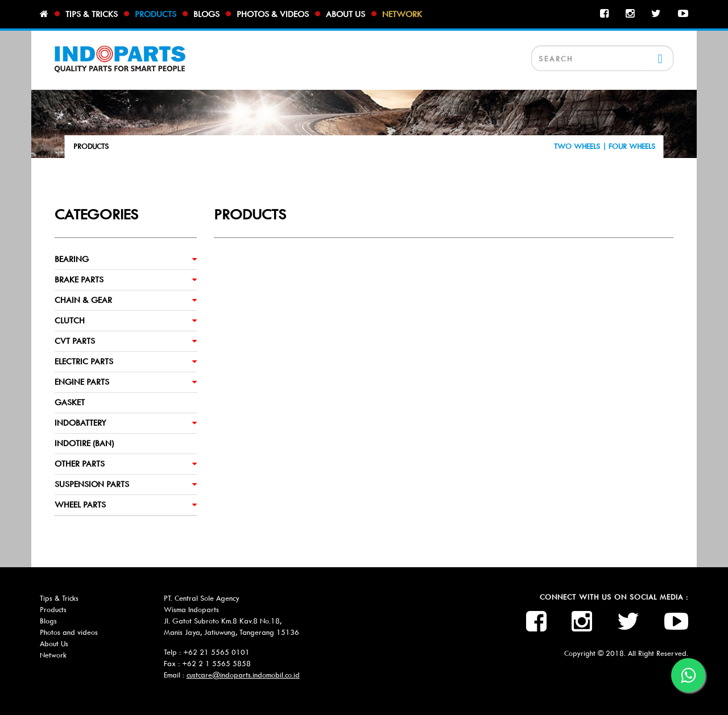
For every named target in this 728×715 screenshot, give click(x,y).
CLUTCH (70, 321)
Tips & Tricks (59, 598)
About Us (54, 644)
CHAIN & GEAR (83, 300)
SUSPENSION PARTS (92, 484)
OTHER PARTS (80, 464)
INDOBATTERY (80, 423)
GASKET (70, 402)
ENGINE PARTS (82, 382)
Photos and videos (69, 632)
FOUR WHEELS (632, 146)
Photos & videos (273, 14)
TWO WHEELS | (581, 146)
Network (402, 14)
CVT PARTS (75, 341)
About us (346, 14)
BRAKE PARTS (79, 280)
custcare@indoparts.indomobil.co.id (243, 675)
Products (156, 14)
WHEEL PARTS (80, 505)
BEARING (72, 259)
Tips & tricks (92, 14)
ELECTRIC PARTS (84, 361)
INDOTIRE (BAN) (84, 443)
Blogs (206, 14)
